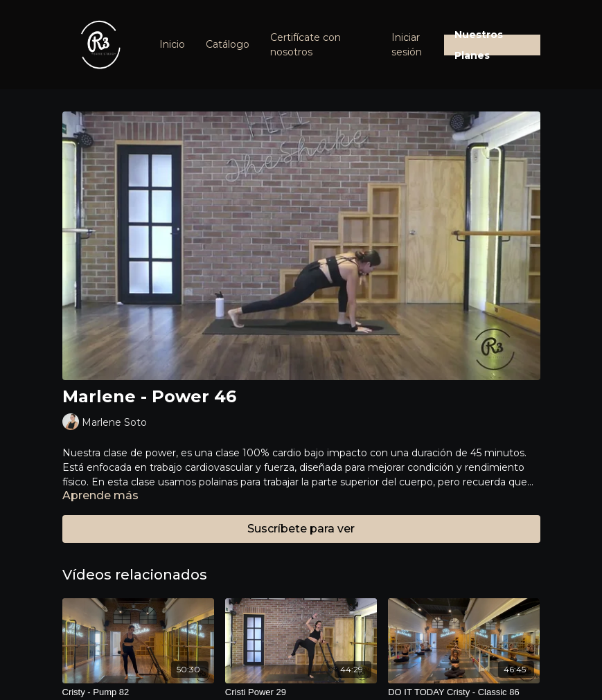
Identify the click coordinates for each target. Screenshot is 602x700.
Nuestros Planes (479, 45)
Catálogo (228, 44)
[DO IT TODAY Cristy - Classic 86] (464, 692)
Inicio (172, 44)
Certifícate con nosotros (306, 45)
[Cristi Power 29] (301, 692)
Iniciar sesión (407, 45)
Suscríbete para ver (301, 529)
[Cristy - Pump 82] (138, 692)
